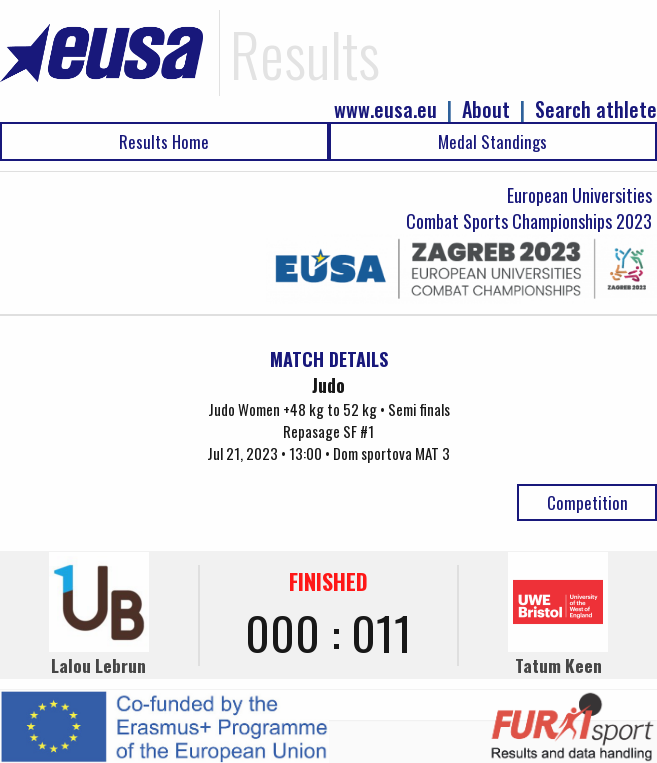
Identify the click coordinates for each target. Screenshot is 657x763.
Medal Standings (492, 141)
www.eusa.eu (385, 109)
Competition (587, 502)
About (486, 109)
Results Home (164, 141)
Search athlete (596, 109)
